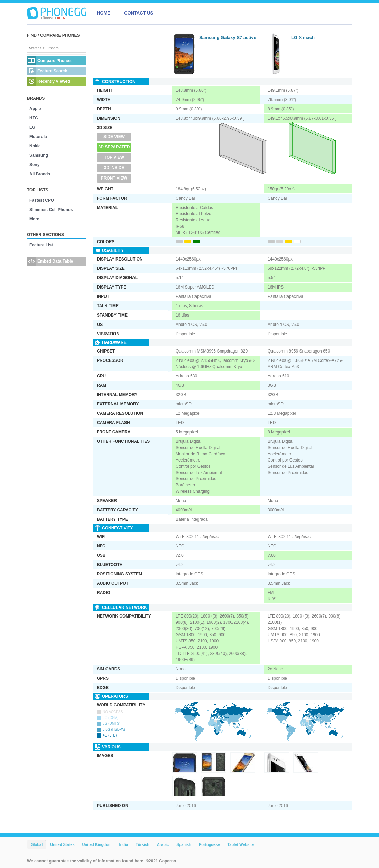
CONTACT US (139, 13)
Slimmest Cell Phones (51, 210)
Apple (35, 109)
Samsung (39, 155)
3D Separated (114, 147)
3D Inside (114, 168)
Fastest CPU (42, 200)
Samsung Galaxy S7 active (228, 38)
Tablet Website (241, 844)
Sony (34, 165)
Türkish (142, 844)
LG (32, 127)
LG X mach (303, 38)
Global (37, 844)
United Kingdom (97, 844)
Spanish (184, 844)
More (34, 219)
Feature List (41, 245)
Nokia (35, 146)
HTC (34, 118)
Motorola (38, 137)
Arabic (163, 844)
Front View (114, 178)
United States (62, 844)
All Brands (40, 174)
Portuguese (209, 844)
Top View (114, 157)
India (123, 844)
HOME (104, 13)
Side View (114, 137)
